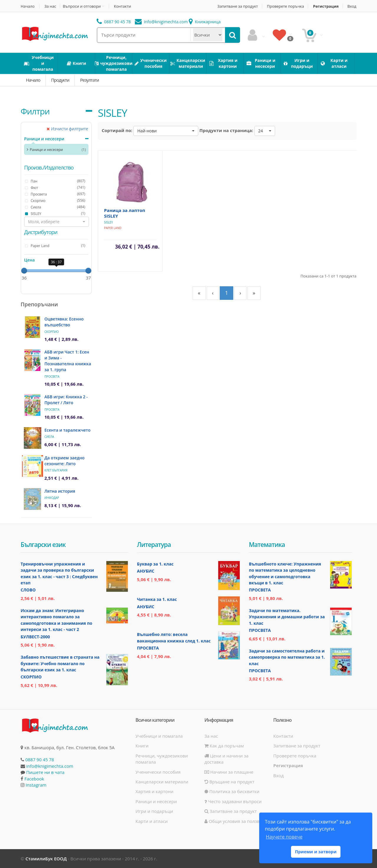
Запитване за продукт (237, 6)
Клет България (56, 470)
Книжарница (205, 22)
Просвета (52, 377)
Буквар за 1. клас (155, 564)
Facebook (34, 779)
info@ (161, 22)
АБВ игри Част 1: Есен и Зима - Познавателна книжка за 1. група (68, 361)
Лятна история (60, 491)
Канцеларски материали (162, 782)
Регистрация (326, 6)
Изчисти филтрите (67, 129)
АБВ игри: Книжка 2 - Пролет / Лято (66, 400)
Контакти (123, 6)
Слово (28, 590)
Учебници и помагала (159, 736)
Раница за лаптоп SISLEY (125, 213)
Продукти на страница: (226, 130)
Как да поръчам (224, 746)
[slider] (24, 271)
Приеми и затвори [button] (316, 852)
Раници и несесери (44, 139)
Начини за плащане (229, 772)
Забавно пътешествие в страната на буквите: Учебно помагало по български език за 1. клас (60, 663)
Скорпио (52, 332)
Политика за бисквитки (232, 791)
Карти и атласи (152, 821)
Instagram (36, 785)
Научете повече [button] (284, 837)
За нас (50, 6)
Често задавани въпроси (233, 801)
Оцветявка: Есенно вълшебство (64, 322)
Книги (142, 746)
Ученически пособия (158, 772)
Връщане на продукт (229, 782)
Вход (352, 6)
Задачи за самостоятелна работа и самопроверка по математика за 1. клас (287, 657)
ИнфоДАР (52, 498)
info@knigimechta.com (50, 766)
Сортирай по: (117, 130)
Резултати (90, 80)
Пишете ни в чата (45, 772)
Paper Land (113, 228)
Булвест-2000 (35, 637)
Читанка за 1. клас (157, 599)
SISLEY (108, 222)
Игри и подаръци (154, 811)
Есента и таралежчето (68, 430)
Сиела (49, 437)
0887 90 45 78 (114, 22)
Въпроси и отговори (82, 6)
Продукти (60, 80)
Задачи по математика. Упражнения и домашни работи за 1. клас (287, 617)
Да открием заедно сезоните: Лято (65, 461)
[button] (57, 222)
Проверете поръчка (285, 6)
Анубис (146, 571)
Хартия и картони (154, 791)
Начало (28, 6)
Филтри (35, 111)
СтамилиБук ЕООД (46, 859)
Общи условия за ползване (236, 821)
